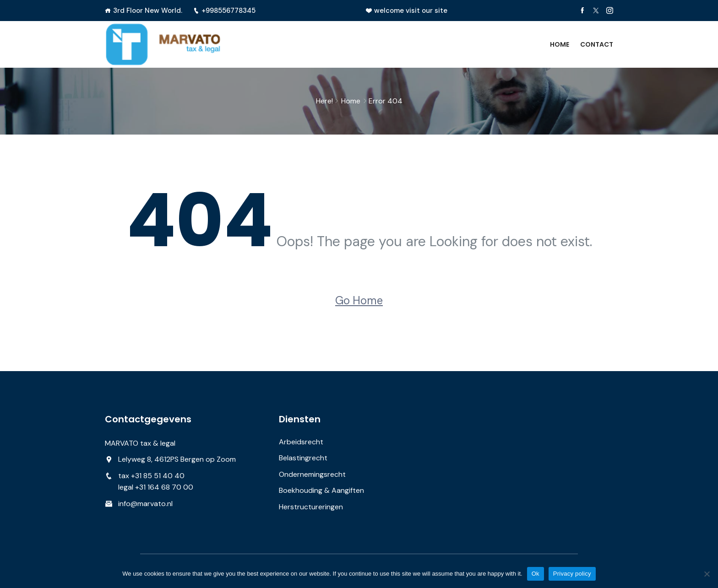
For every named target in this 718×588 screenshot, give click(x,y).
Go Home (359, 300)
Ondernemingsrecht (312, 474)
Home (560, 44)
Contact (597, 44)
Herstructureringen (311, 507)
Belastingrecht (303, 458)
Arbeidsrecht (301, 442)
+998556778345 (224, 11)
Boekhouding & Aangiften (321, 490)
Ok (536, 574)
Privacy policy (572, 574)
